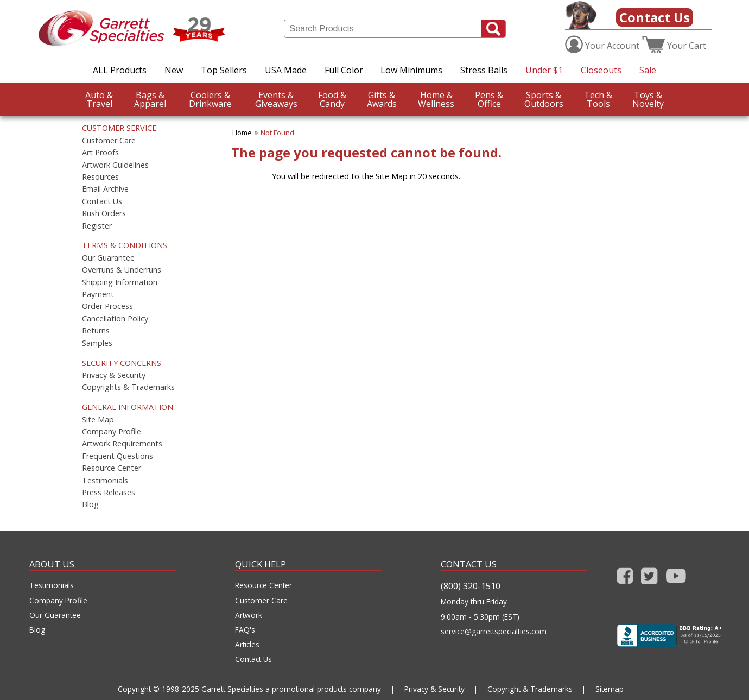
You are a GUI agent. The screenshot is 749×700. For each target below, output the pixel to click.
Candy (332, 99)
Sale (648, 70)
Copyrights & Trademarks (128, 387)
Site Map (98, 420)
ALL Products (120, 70)
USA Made (286, 70)
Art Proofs (100, 153)
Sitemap (610, 689)
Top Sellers (224, 70)
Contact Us (655, 17)
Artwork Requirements (122, 444)
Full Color (344, 70)
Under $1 (544, 70)
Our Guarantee (108, 258)
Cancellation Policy (115, 319)
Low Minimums (411, 70)
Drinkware (210, 99)
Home (242, 133)
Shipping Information (120, 282)
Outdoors (544, 99)
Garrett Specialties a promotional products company (291, 689)
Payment (98, 294)
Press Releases (109, 493)
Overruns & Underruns (122, 270)
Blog (90, 504)
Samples (97, 343)
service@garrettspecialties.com (494, 632)
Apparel (150, 99)
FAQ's (245, 630)
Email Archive (105, 189)
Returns (96, 331)
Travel (99, 99)
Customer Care (109, 141)
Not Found (277, 133)
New (174, 70)
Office (489, 99)
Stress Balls (484, 70)
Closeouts (601, 70)
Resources (100, 177)
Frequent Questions (118, 456)
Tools (598, 99)
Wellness (436, 99)
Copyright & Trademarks (530, 689)
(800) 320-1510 (471, 586)
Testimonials (105, 481)
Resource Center (112, 468)
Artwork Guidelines (115, 165)
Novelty (648, 99)
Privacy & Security (114, 375)
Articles (247, 645)
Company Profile (112, 432)
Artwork (249, 615)
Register (97, 226)
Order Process (107, 306)
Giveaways (276, 99)
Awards (382, 99)
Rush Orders (104, 213)
